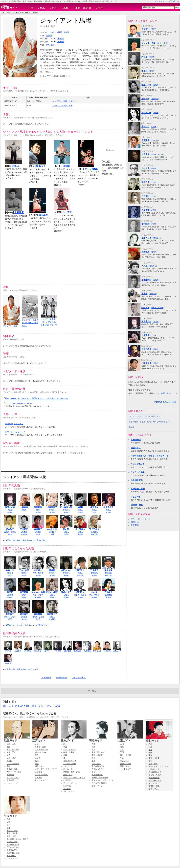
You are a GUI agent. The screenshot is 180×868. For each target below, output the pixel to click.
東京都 (38, 512)
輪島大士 (41, 166)
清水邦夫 (107, 651)
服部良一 (145, 99)
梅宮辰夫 (94, 507)
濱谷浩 (52, 570)
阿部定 (144, 57)
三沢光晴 (65, 166)
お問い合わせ (174, 1)
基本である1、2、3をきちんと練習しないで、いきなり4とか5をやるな (37, 398)
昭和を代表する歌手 (161, 422)
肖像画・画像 (12, 769)
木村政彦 (19, 212)
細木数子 (10, 529)
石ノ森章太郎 (66, 507)
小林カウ (145, 127)
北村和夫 (145, 168)
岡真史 (144, 266)
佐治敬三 (10, 614)
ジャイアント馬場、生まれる (64, 101)
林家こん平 (97, 651)
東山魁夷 (108, 570)
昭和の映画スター (153, 416)
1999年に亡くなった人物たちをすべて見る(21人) (26, 625)
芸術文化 (52, 510)
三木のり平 (24, 570)
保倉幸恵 (145, 252)
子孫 (8, 755)
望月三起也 (94, 529)
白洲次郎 (145, 196)
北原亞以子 (52, 507)
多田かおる (66, 570)
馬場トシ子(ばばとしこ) (16, 432)
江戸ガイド (45, 739)
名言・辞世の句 (13, 749)
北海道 (108, 597)
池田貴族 (38, 614)
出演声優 (10, 780)
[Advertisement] (64, 257)
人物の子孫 (136, 440)
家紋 (8, 747)
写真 (42, 8)
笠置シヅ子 (146, 85)
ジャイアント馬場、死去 (62, 105)
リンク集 (67, 789)
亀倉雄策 (87, 651)
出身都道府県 (137, 480)
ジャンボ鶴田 (91, 169)
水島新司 (8, 663)
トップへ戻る (90, 691)
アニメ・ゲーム (13, 777)
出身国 (9, 761)
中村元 (94, 592)
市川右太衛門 (52, 592)
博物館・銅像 (154, 786)
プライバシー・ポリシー (142, 519)
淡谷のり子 (66, 592)
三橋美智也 (146, 363)
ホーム (4, 12)
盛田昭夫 (80, 592)
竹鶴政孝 (145, 308)
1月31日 (60, 42)
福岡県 (10, 512)
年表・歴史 (11, 752)
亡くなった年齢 (138, 472)
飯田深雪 (77, 651)
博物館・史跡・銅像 (72, 772)
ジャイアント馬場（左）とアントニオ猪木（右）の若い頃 (49, 322)
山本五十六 (117, 651)
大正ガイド (130, 739)
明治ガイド (102, 739)
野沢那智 (38, 507)
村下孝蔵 (24, 592)
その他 (10, 510)
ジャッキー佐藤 (38, 592)
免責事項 (135, 525)
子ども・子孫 (12, 831)
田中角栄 (8, 651)
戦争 (93, 747)
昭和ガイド (159, 739)
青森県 (66, 597)
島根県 (94, 597)
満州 (94, 512)
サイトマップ (160, 1)
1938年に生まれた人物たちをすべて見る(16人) (25, 540)
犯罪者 (152, 57)
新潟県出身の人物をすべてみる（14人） (22, 669)
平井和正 (24, 529)
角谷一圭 (10, 570)
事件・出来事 (83, 8)
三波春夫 (18, 651)
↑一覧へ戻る (61, 677)
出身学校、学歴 (138, 489)
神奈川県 (24, 534)
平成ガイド (17, 814)
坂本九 (144, 71)
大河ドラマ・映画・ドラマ (46, 769)
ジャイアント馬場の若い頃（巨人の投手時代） (30, 323)
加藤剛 (80, 507)
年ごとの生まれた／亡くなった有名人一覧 (150, 456)
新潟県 (49, 35)
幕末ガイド (74, 739)
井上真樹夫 (80, 529)
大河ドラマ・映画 (14, 772)
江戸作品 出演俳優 (99, 783)
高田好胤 (145, 182)
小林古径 (58, 651)
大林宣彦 (24, 507)
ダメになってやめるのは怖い (18, 403)
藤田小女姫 (10, 507)
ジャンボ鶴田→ (79, 677)
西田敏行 (145, 29)
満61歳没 (50, 45)
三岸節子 (94, 570)
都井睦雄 (145, 224)
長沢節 (10, 592)
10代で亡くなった (136, 416)
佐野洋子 (38, 529)
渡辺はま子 (52, 614)
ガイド (10, 7)
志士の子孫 (68, 769)
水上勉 (144, 294)
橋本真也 (43, 215)
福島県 (10, 597)
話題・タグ (136, 448)
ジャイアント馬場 (31, 12)
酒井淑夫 (24, 614)
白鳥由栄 (145, 210)
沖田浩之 (80, 570)
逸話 (8, 766)
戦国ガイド (17, 739)
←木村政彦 (46, 677)
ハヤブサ (67, 212)
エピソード (136, 497)
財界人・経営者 (80, 595)
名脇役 (132, 427)
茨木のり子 (146, 238)
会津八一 (48, 651)
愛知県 (94, 575)
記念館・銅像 (137, 505)
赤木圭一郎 (146, 280)
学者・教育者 (38, 573)
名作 (66, 8)
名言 (54, 8)
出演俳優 (10, 775)
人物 (31, 8)
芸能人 (67, 32)
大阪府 (10, 575)
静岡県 (80, 512)
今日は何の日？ (138, 464)
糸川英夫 (38, 570)
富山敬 (66, 529)
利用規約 (135, 522)
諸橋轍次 (67, 651)
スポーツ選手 (56, 32)
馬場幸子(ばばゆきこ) (15, 424)
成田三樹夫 (146, 349)
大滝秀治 (28, 651)
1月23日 (60, 38)
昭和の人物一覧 (15, 12)
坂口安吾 (38, 651)
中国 (38, 534)
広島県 (24, 510)
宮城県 (66, 512)
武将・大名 (11, 744)
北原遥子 (145, 335)
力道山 (16, 166)
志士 (65, 744)
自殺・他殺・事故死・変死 (140, 422)
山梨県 (80, 534)
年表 (100, 8)
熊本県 (24, 597)
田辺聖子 (145, 140)
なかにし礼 (52, 529)
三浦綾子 (108, 592)
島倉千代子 (108, 507)
